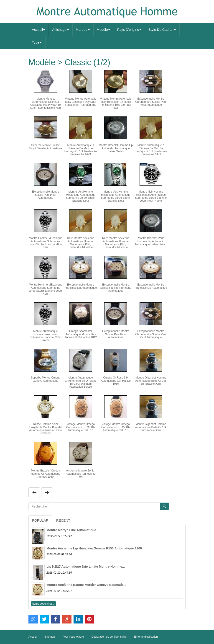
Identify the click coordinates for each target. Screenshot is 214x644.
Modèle (103, 30)
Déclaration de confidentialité (109, 637)
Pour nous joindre (73, 637)
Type (37, 42)
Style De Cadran (162, 30)
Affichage (60, 30)
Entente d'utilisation (146, 637)
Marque (83, 30)
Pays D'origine (129, 30)
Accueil (38, 30)
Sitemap (50, 637)
